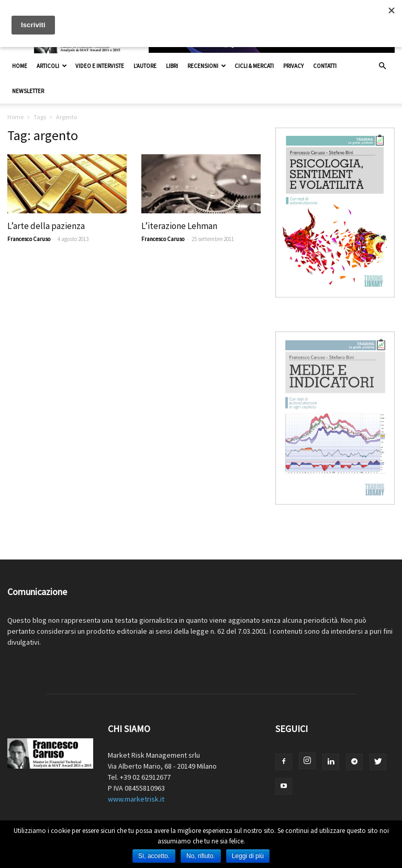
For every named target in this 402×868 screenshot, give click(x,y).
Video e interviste (100, 66)
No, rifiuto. (201, 856)
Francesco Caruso (29, 239)
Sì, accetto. (154, 856)
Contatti (325, 66)
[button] (382, 66)
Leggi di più (248, 856)
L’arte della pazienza (46, 226)
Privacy (293, 66)
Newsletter (28, 91)
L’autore (145, 66)
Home (20, 66)
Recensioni (207, 66)
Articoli (52, 66)
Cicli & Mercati (254, 66)
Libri (172, 66)
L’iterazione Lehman (179, 226)
